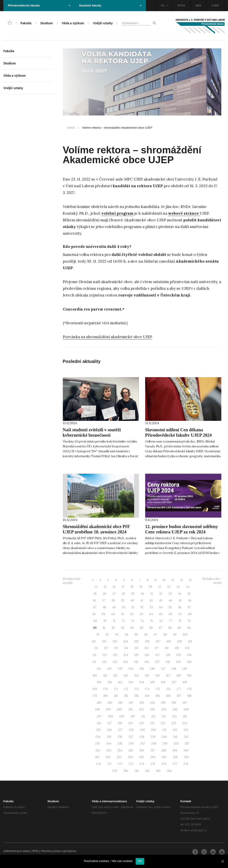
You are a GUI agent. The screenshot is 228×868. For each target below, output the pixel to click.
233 (186, 730)
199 (108, 709)
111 (96, 648)
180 (106, 696)
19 (141, 587)
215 (185, 716)
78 (180, 621)
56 (180, 607)
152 (115, 676)
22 (169, 587)
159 (189, 676)
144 (131, 669)
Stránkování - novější (72, 581)
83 (123, 628)
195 (163, 703)
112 (106, 648)
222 (163, 723)
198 (98, 709)
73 (132, 621)
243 (98, 744)
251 (187, 744)
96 (146, 635)
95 (136, 635)
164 (142, 682)
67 (180, 614)
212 (153, 716)
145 (142, 669)
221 (152, 723)
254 (120, 750)
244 (109, 744)
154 (136, 676)
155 (147, 676)
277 (175, 764)
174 (147, 689)
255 (131, 750)
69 (95, 621)
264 (130, 757)
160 (99, 682)
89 (179, 628)
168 (185, 682)
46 (190, 600)
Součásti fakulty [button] (110, 5)
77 (170, 621)
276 (164, 764)
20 (150, 587)
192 (131, 703)
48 (104, 607)
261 (97, 757)
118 (167, 648)
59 (103, 614)
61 (123, 614)
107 (158, 641)
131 (94, 662)
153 (126, 676)
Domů (71, 128)
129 (179, 655)
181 (116, 696)
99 (175, 635)
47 (95, 607)
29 (133, 594)
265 (142, 757)
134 (126, 662)
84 (132, 628)
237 (131, 737)
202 (141, 709)
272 (120, 764)
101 (94, 641)
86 (151, 628)
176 (168, 689)
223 (174, 723)
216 (99, 723)
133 (115, 662)
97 (156, 635)
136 (147, 662)
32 (161, 594)
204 (164, 709)
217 (109, 723)
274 (142, 764)
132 (105, 662)
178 (189, 689)
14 (96, 587)
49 (114, 607)
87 (161, 628)
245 (120, 744)
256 (142, 750)
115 (136, 648)
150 (95, 676)
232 (175, 730)
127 (158, 655)
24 (188, 587)
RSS (35, 851)
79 (189, 621)
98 (165, 635)
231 (164, 730)
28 (123, 594)
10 (164, 580)
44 (170, 600)
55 (170, 607)
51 (133, 607)
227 (120, 730)
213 (164, 716)
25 (95, 594)
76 (161, 621)
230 (153, 730)
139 (178, 662)
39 (123, 600)
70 (105, 621)
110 (190, 641)
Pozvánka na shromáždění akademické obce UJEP (107, 337)
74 (142, 621)
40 (132, 600)
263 (119, 757)
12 (181, 580)
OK (140, 861)
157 (168, 676)
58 (94, 614)
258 (164, 750)
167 (174, 682)
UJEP (216, 5)
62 (132, 614)
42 (151, 600)
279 (115, 771)
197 (185, 703)
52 (142, 607)
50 (124, 607)
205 (175, 709)
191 (120, 703)
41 (142, 600)
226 (109, 730)
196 (174, 703)
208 (110, 716)
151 (105, 676)
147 (163, 669)
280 (126, 771)
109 (180, 641)
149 (185, 669)
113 (116, 648)
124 (126, 655)
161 (110, 682)
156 (158, 676)
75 (151, 621)
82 (113, 628)
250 (176, 744)
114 (126, 648)
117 (157, 648)
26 (105, 594)
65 (161, 614)
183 (137, 696)
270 (98, 764)
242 (186, 737)
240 (164, 737)
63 (141, 614)
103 (115, 641)
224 (185, 723)
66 (171, 614)
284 (169, 771)
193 (142, 703)
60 (113, 614)
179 (95, 696)
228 (131, 730)
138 (168, 662)
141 (99, 669)
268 (175, 757)
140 (189, 662)
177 (179, 689)
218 (120, 723)
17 (123, 587)
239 (153, 737)
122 (105, 655)
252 (98, 750)
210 (133, 716)
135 (136, 662)
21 (160, 587)
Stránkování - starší (212, 581)
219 (130, 723)
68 (190, 614)
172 (126, 689)
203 (153, 709)
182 (126, 696)
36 (94, 600)
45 (180, 600)
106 (147, 641)
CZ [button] (165, 5)
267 (164, 757)
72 (123, 621)
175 (158, 689)
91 (98, 635)
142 (109, 669)
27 (114, 594)
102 (104, 641)
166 (163, 682)
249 (165, 744)
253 (109, 750)
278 (186, 764)
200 (119, 709)
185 (158, 696)
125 (136, 655)
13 (190, 580)
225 (98, 730)
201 (130, 709)
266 (153, 757)
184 (147, 696)
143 (120, 669)
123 (115, 655)
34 (180, 594)
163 (131, 682)
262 (108, 757)
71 (114, 621)
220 (141, 723)
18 (132, 587)
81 (104, 628)
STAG (181, 5)
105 (136, 641)
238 (142, 737)
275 (153, 764)
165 (153, 682)
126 (147, 655)
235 (109, 737)
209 (122, 716)
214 (174, 716)
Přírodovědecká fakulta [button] (39, 5)
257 (153, 750)
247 (142, 744)
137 (157, 662)
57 (189, 607)
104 (126, 641)
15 (105, 587)
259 (175, 750)
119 (177, 648)
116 (147, 648)
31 (152, 594)
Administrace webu (17, 851)
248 (154, 744)
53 (151, 607)
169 (95, 689)
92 (107, 635)
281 (137, 771)
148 (174, 669)
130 (189, 655)
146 (152, 669)
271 (109, 764)
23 (178, 587)
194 (152, 703)
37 (104, 600)
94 (126, 635)
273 (131, 764)
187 (179, 696)
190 (110, 703)
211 (143, 716)
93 (117, 635)
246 (131, 744)
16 (114, 587)
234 (98, 737)
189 (99, 703)
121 (95, 655)
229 (142, 730)
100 (185, 635)
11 (173, 580)
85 (142, 628)
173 (137, 689)
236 (120, 737)
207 (99, 716)
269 (186, 757)
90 (189, 628)
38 (113, 600)
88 (170, 628)
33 (170, 594)
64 (151, 614)
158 (179, 676)
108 (169, 641)
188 (189, 696)
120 (187, 648)
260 (186, 750)
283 (158, 771)
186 (168, 696)
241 (175, 737)
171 (116, 689)
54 (161, 607)
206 (186, 709)
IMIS (198, 5)
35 (189, 594)
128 (168, 655)
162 (120, 682)
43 (161, 600)
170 (106, 689)
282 (147, 771)
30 (142, 594)
